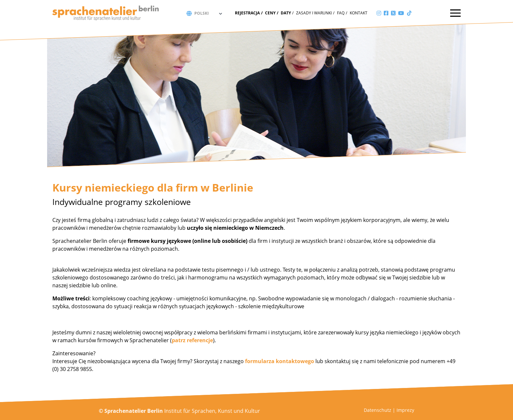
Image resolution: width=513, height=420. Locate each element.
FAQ (341, 13)
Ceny (270, 13)
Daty (286, 13)
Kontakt (359, 13)
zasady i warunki (314, 13)
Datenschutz (378, 410)
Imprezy (405, 410)
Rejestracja (247, 13)
